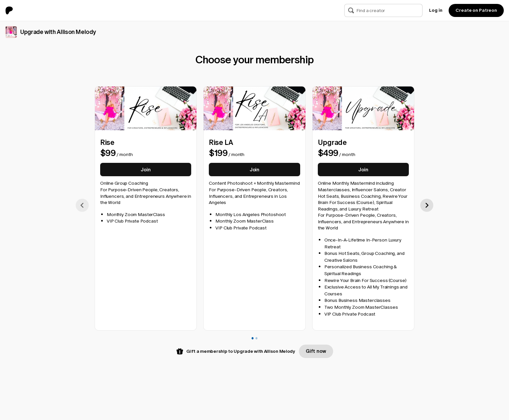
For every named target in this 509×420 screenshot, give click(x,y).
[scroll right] (427, 205)
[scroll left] (82, 205)
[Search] (351, 10)
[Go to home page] (12, 10)
